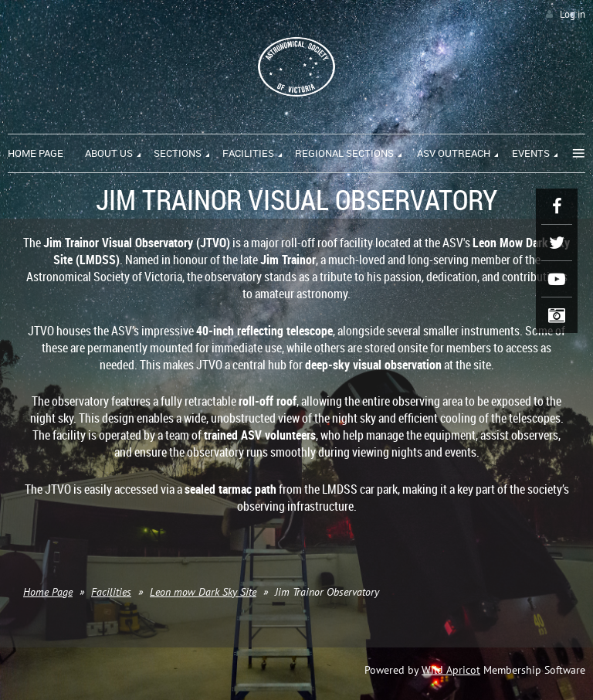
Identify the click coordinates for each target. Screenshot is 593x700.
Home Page (48, 592)
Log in (573, 14)
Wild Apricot (451, 670)
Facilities (111, 592)
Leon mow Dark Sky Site (203, 592)
